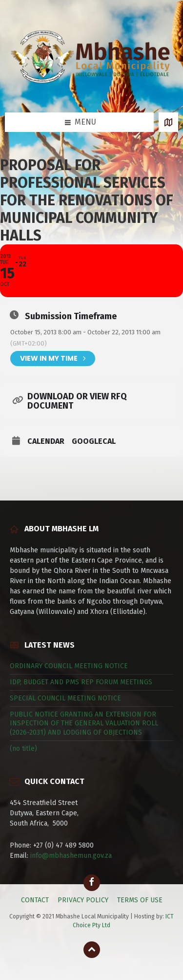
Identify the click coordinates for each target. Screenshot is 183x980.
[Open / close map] (168, 122)
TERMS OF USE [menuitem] (140, 900)
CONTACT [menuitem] (35, 900)
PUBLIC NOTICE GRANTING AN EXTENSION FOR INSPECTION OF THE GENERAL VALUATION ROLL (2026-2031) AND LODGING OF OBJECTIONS (84, 723)
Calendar (46, 441)
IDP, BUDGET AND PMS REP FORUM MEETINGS (81, 682)
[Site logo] (91, 93)
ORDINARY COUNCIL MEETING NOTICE (69, 666)
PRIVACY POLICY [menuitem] (83, 900)
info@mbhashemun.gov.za (71, 856)
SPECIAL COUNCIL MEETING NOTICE (65, 698)
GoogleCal (94, 441)
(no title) (23, 749)
